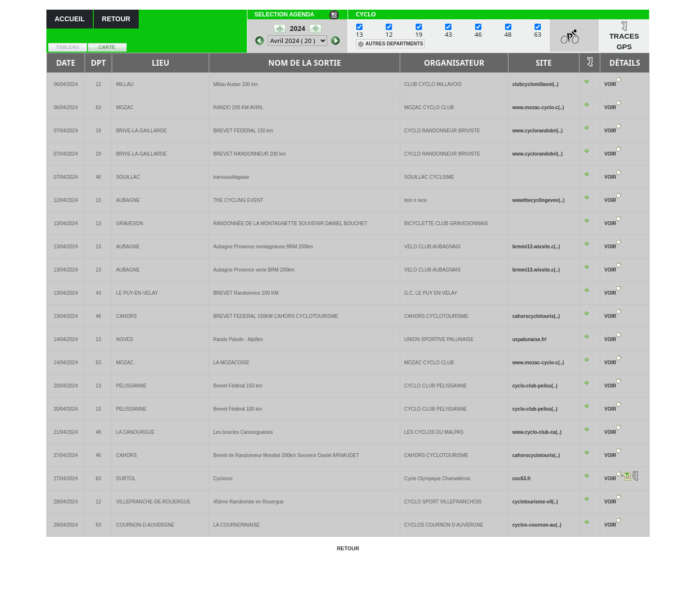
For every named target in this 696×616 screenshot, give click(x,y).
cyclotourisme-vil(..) (535, 502)
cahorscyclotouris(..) (536, 316)
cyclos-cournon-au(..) (537, 525)
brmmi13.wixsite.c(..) (536, 247)
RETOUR (116, 19)
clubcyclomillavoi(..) (536, 84)
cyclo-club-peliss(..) (535, 386)
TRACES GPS (624, 42)
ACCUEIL (70, 19)
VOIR (610, 84)
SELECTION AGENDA (285, 14)
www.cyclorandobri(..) (537, 131)
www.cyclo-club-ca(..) (537, 432)
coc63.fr (522, 479)
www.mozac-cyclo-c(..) (538, 107)
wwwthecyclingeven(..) (538, 200)
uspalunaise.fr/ (529, 339)
